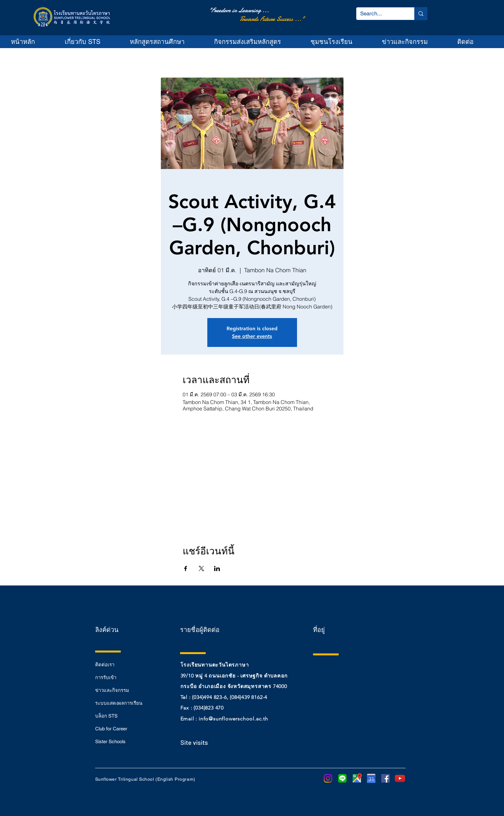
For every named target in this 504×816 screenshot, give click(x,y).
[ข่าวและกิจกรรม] (118, 690)
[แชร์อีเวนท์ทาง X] (201, 568)
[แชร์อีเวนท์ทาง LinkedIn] (217, 568)
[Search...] (380, 14)
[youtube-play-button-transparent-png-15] (400, 778)
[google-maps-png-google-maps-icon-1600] (357, 778)
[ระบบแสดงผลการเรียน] (119, 703)
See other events (252, 336)
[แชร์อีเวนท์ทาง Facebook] (186, 568)
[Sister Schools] (118, 741)
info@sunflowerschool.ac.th (233, 719)
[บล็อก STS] (118, 716)
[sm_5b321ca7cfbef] (386, 778)
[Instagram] (328, 778)
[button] (92, 42)
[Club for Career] (118, 728)
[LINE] (342, 778)
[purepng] (371, 778)
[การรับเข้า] (118, 677)
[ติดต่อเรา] (118, 664)
